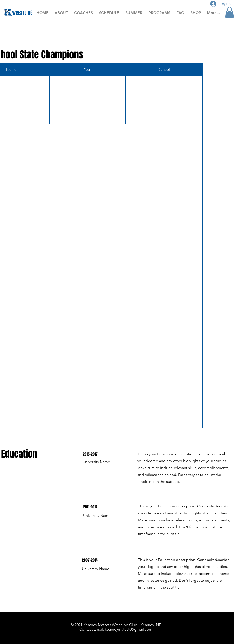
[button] (229, 12)
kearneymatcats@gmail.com (129, 629)
